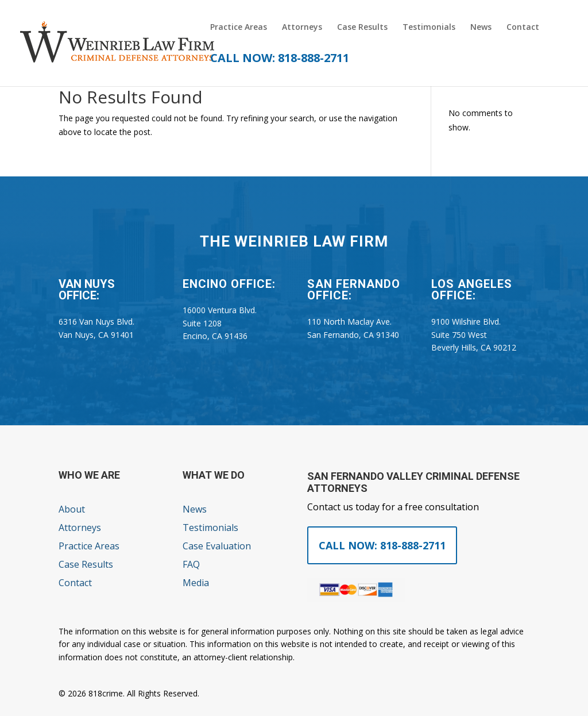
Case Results (362, 28)
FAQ (191, 564)
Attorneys (302, 28)
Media (196, 583)
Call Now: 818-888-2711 (382, 545)
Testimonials (429, 28)
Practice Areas (239, 28)
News (481, 28)
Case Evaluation (217, 546)
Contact (523, 28)
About (72, 509)
